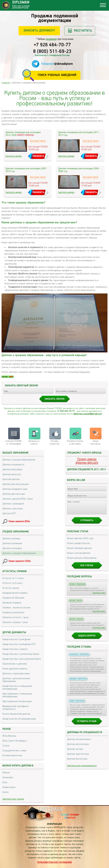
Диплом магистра (12, 474)
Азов (5, 782)
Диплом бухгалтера (77, 762)
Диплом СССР (9, 514)
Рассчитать (83, 31)
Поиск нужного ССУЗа (20, 561)
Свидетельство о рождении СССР (19, 644)
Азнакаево (8, 777)
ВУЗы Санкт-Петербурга (15, 741)
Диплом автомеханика (79, 742)
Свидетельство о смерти (15, 649)
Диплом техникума (12, 543)
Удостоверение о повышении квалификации (17, 695)
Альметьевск (9, 787)
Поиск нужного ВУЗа (19, 521)
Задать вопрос (87, 638)
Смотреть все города (13, 799)
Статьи (6, 746)
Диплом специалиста (13, 465)
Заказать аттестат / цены (16, 617)
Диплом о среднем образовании (19, 553)
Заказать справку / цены (15, 622)
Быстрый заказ (38, 141)
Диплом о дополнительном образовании (16, 680)
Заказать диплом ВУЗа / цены (18, 499)
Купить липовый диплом (79, 551)
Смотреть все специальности (82, 768)
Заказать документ (39, 30)
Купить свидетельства (78, 546)
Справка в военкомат (13, 613)
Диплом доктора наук (14, 494)
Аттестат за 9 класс (13, 583)
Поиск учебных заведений (57, 75)
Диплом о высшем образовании (19, 460)
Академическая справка (15, 593)
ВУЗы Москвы (9, 736)
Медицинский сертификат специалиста (16, 708)
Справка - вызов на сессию (16, 608)
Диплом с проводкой (13, 504)
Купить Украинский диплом (16, 714)
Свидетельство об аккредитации (19, 719)
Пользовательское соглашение (55, 862)
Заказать (38, 156)
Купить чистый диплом (79, 556)
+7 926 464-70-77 (52, 45)
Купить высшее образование (82, 561)
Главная (6, 83)
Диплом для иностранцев (16, 484)
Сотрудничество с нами (14, 751)
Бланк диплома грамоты (15, 669)
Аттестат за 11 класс (13, 578)
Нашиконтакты (96, 442)
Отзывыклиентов (55, 442)
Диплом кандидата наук (15, 489)
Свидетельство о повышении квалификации (17, 688)
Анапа (6, 792)
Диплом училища (11, 539)
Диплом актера (75, 752)
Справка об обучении (13, 598)
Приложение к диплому (15, 664)
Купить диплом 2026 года (80, 541)
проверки (51, 39)
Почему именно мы (12, 755)
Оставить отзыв (87, 724)
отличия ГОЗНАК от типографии (14, 442)
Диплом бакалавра (12, 470)
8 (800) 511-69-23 (52, 52)
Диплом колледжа (12, 548)
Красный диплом (11, 479)
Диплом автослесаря (78, 747)
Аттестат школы (11, 588)
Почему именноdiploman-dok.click (87, 461)
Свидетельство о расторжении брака (22, 659)
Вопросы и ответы (34, 442)
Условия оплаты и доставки (75, 442)
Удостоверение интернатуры (17, 701)
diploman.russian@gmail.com (88, 414)
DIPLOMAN (51, 810)
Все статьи (87, 568)
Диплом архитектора (78, 757)
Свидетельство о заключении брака (21, 654)
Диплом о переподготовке (16, 674)
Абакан (6, 773)
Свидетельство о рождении (17, 639)
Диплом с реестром (13, 509)
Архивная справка (12, 603)
